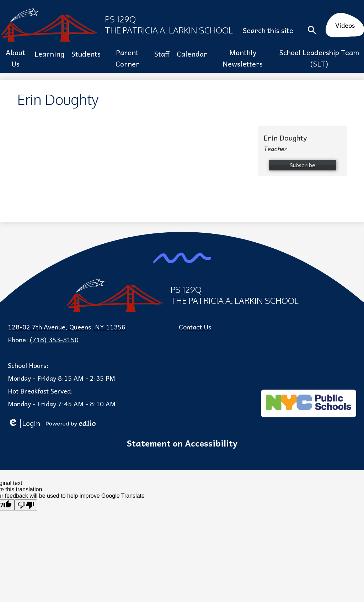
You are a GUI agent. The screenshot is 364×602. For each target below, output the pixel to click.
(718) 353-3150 (54, 340)
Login (24, 423)
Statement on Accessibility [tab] (182, 443)
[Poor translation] (26, 505)
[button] (15, 58)
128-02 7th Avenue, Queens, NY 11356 (67, 327)
